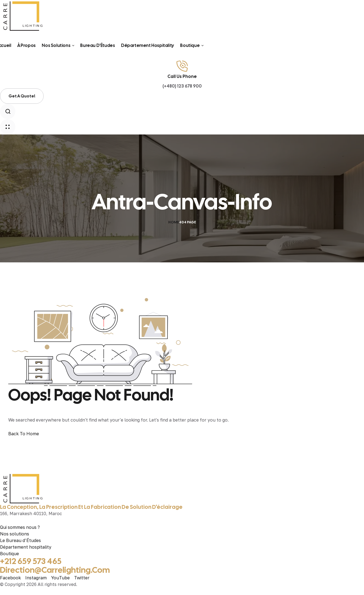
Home (174, 222)
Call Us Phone (182, 76)
